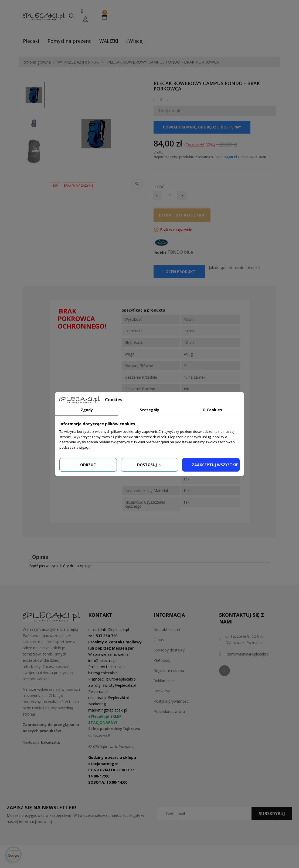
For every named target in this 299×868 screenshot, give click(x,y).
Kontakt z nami (167, 630)
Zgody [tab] (87, 410)
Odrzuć (88, 465)
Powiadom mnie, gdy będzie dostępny (202, 127)
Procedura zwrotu (169, 711)
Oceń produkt (179, 272)
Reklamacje (164, 681)
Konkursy (162, 691)
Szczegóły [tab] (149, 410)
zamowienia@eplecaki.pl (248, 654)
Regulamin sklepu (169, 670)
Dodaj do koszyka (182, 215)
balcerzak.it (50, 742)
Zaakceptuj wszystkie (215, 465)
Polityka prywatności (171, 701)
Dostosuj (149, 465)
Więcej (135, 41)
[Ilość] (170, 196)
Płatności (162, 660)
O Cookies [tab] (212, 410)
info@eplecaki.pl (115, 630)
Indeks (160, 252)
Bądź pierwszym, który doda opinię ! (61, 566)
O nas (159, 640)
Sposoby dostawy (169, 650)
